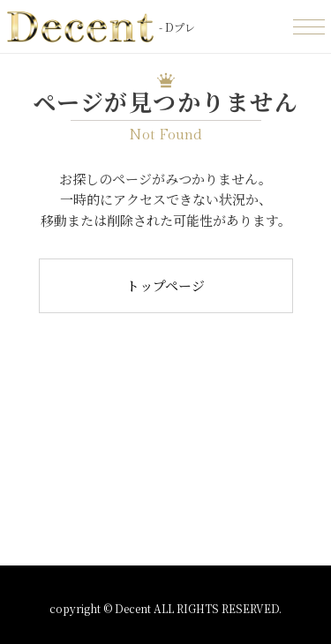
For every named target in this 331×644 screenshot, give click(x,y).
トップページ (165, 285)
